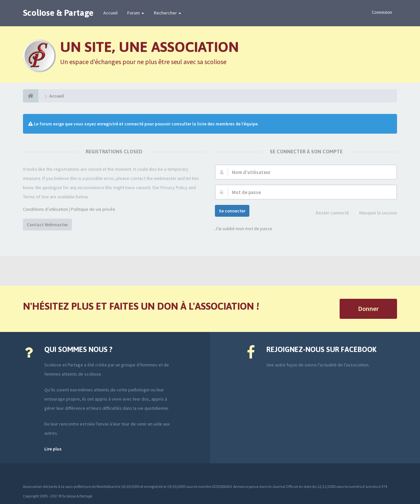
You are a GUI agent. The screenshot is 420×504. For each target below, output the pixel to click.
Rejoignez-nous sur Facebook (321, 349)
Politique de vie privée (93, 209)
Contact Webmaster (47, 225)
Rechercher (168, 13)
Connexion (382, 12)
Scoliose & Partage (58, 13)
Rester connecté (329, 213)
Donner (368, 308)
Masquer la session (375, 213)
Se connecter (232, 211)
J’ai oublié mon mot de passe (244, 229)
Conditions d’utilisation (45, 209)
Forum (136, 13)
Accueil (110, 13)
